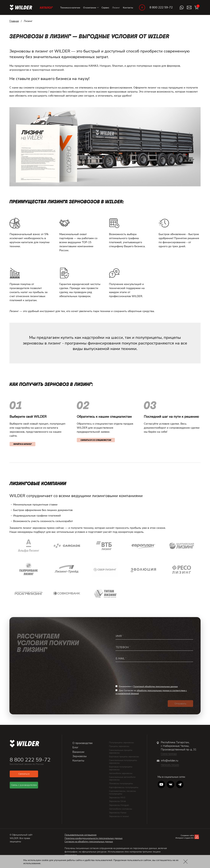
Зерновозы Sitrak (117, 801)
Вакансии (78, 752)
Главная (14, 21)
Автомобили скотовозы (121, 809)
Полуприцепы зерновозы (121, 743)
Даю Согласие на (151, 692)
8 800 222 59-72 (161, 7)
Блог (75, 747)
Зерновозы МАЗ (117, 798)
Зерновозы (80, 756)
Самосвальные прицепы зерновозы (121, 752)
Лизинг (116, 7)
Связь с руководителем (24, 785)
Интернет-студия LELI (185, 838)
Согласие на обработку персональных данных (89, 842)
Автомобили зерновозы (121, 773)
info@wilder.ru (170, 761)
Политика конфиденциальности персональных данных (93, 838)
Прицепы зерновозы (119, 746)
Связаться (24, 774)
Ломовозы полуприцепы (121, 783)
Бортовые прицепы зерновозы (124, 757)
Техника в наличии (70, 7)
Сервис (105, 7)
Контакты (128, 7)
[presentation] (138, 672)
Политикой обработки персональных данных (155, 686)
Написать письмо (170, 765)
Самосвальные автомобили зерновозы (122, 778)
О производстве (83, 743)
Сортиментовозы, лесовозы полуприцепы (122, 792)
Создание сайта (187, 835)
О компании (91, 7)
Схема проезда (169, 754)
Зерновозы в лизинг (119, 816)
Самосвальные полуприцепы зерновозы (123, 762)
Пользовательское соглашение (81, 835)
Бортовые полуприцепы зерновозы (121, 768)
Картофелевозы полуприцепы (124, 787)
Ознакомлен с (147, 686)
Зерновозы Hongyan (119, 805)
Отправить (180, 704)
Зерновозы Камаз (118, 813)
